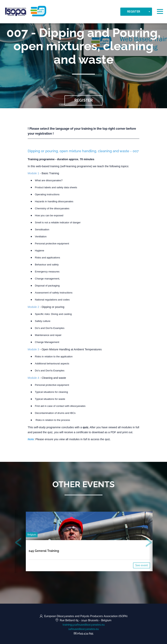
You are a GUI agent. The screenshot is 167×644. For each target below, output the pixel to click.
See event (142, 566)
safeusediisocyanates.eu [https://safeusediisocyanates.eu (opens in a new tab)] (83, 629)
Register (134, 12)
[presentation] (18, 543)
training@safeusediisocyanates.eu (84, 625)
